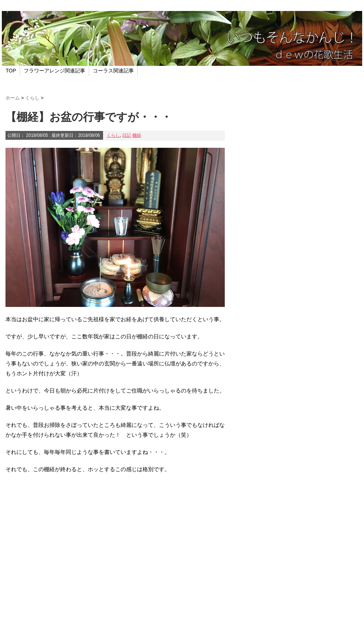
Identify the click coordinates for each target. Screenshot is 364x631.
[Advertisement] (115, 560)
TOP (11, 71)
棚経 (137, 135)
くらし (113, 135)
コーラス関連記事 (113, 71)
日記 (126, 135)
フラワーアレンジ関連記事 (54, 71)
